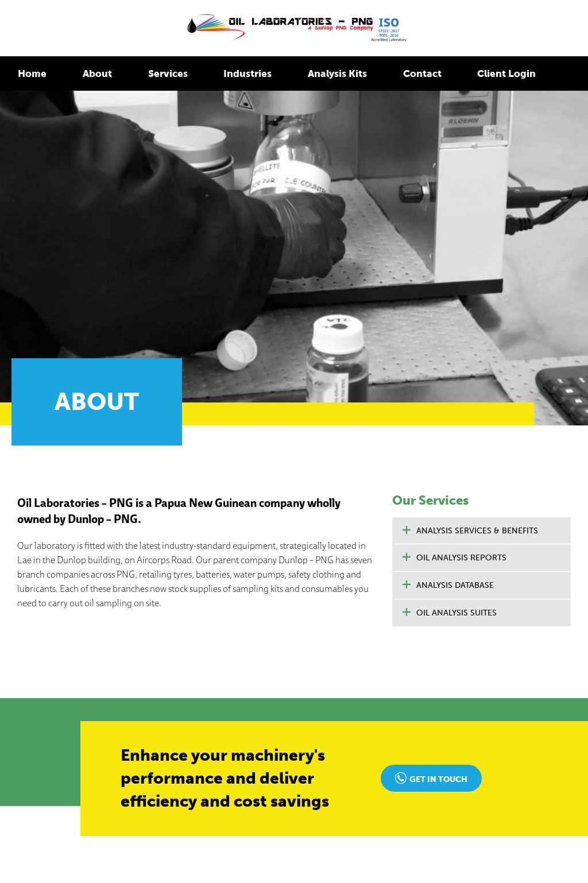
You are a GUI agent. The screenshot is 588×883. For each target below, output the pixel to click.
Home (30, 72)
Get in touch (438, 414)
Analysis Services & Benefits (477, 165)
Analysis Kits (311, 72)
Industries (230, 72)
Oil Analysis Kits (246, 751)
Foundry (64, 850)
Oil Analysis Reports (461, 193)
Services (156, 72)
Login (463, 685)
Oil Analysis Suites (457, 248)
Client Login (466, 72)
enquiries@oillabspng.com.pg (83, 650)
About (91, 72)
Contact (388, 72)
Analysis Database (455, 220)
